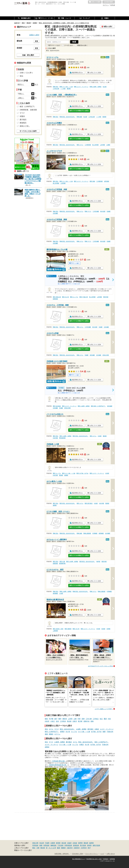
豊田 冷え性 (65, 297)
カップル (74, 732)
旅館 (104, 732)
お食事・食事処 (81, 729)
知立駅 (105, 87)
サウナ (57, 729)
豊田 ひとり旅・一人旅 (66, 181)
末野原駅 (107, 181)
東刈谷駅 (103, 211)
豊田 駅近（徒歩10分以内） (67, 145)
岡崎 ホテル (80, 211)
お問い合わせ (111, 854)
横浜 (34, 848)
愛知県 (86, 843)
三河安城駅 (96, 211)
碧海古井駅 (106, 355)
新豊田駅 (55, 299)
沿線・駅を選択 (28, 55)
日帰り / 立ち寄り (26, 73)
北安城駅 (55, 213)
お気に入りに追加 (95, 73)
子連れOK (110, 732)
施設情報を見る (77, 73)
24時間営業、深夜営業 (28, 110)
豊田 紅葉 (62, 562)
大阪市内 (70, 848)
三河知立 (96, 719)
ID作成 (113, 5)
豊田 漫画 (92, 181)
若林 (83, 719)
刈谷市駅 (55, 438)
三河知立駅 (56, 89)
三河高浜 (63, 721)
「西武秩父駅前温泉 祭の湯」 (58, 765)
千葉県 (47, 843)
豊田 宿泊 (56, 145)
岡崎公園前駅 (87, 533)
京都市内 (77, 848)
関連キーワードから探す (23, 850)
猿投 (46, 719)
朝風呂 (51, 734)
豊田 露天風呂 (89, 503)
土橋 (75, 719)
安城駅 (109, 211)
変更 (37, 41)
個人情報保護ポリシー (79, 859)
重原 (105, 719)
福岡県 (91, 843)
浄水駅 (98, 629)
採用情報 (112, 859)
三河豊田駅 (88, 145)
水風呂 (97, 729)
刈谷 (109, 719)
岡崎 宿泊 (56, 87)
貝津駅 (108, 629)
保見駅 (103, 629)
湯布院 (89, 845)
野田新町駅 (62, 438)
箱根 (41, 845)
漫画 (46, 734)
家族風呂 (23, 123)
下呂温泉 (60, 845)
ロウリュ (57, 734)
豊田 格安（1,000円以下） (98, 406)
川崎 (38, 848)
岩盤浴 (62, 732)
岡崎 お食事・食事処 (96, 87)
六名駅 (61, 593)
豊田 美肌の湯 (57, 297)
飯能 (59, 848)
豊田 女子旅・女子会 (82, 473)
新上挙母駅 (95, 145)
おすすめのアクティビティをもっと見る (100, 666)
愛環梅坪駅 (62, 563)
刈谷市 (47, 721)
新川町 (80, 721)
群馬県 (58, 843)
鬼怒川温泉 (96, 845)
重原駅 (69, 89)
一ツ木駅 (63, 89)
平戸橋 (51, 719)
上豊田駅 (55, 631)
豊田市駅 (106, 297)
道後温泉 (76, 845)
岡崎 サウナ (88, 211)
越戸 (56, 719)
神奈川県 (35, 843)
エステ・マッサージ (107, 729)
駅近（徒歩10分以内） (67, 729)
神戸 (89, 848)
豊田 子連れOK (84, 297)
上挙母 (70, 719)
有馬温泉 (46, 845)
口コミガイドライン (92, 854)
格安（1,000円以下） (52, 732)
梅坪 (60, 719)
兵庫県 (53, 843)
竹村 (79, 719)
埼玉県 (42, 843)
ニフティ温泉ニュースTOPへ (104, 709)
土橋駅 (108, 145)
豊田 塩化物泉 (57, 406)
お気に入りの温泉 (95, 2)
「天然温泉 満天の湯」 (58, 761)
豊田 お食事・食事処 (84, 406)
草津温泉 (35, 845)
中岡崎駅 (95, 533)
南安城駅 (92, 355)
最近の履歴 (109, 2)
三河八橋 (89, 719)
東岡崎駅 (101, 533)
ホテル (51, 729)
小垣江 (53, 721)
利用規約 (106, 859)
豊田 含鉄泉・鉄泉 (58, 629)
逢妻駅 (66, 475)
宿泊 (46, 729)
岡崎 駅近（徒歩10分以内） (67, 117)
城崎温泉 (53, 845)
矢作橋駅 (108, 533)
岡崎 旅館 (79, 117)
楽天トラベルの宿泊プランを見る (79, 111)
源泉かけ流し (25, 126)
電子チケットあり (54, 45)
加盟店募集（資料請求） (62, 854)
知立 (101, 719)
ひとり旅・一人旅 (84, 732)
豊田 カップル (74, 297)
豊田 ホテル (80, 145)
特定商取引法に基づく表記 (94, 859)
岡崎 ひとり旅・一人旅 (66, 87)
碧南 (92, 721)
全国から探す (34, 35)
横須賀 (43, 848)
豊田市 (65, 719)
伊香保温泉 (68, 845)
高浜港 (69, 721)
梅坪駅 (98, 562)
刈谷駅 (100, 436)
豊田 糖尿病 (68, 629)
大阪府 (69, 843)
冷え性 (68, 732)
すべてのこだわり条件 (28, 131)
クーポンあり (69, 45)
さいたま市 (52, 848)
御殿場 (63, 848)
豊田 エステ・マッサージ (81, 181)
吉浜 (57, 721)
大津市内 (84, 848)
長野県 (80, 843)
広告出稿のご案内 (78, 854)
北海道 (75, 843)
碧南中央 (87, 721)
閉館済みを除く (82, 45)
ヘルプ (102, 854)
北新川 (75, 721)
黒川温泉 (83, 845)
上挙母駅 (102, 145)
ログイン (106, 5)
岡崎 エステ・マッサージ (81, 87)
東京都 (64, 843)
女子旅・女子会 (96, 732)
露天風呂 (90, 729)
